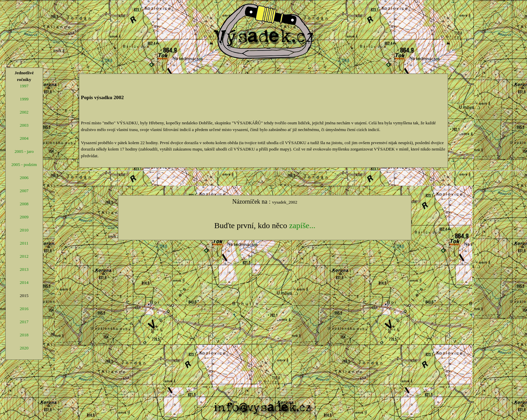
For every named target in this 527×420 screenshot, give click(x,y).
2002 (24, 112)
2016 (24, 309)
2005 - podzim (24, 164)
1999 (24, 99)
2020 (24, 348)
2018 (24, 335)
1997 (24, 86)
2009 (24, 217)
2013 (24, 269)
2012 (24, 256)
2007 (24, 191)
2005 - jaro (24, 151)
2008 (24, 204)
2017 (24, 322)
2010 (24, 230)
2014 (24, 282)
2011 (24, 243)
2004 (24, 138)
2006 (24, 178)
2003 (24, 125)
